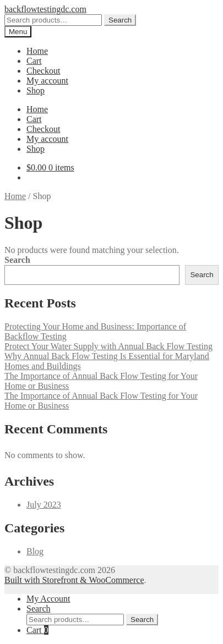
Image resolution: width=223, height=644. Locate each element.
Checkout (43, 71)
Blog (35, 551)
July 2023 (44, 505)
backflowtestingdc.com (45, 9)
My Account (48, 599)
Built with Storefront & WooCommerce (74, 580)
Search (120, 20)
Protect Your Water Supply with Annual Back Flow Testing (108, 346)
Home (37, 51)
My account (47, 81)
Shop (36, 90)
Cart (34, 61)
